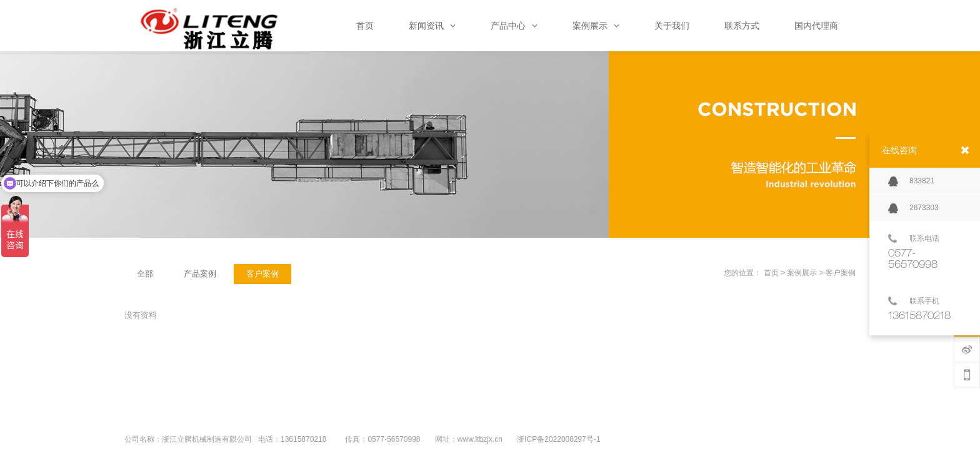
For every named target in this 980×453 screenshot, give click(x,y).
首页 (771, 273)
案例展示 (802, 273)
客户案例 (841, 273)
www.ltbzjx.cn (480, 439)
